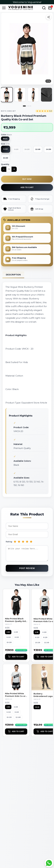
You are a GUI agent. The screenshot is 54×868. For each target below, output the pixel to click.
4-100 (16, 634)
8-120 (17, 639)
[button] (27, 49)
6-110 (6, 149)
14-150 (48, 149)
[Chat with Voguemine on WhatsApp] (49, 863)
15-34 (37, 709)
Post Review (27, 570)
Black (5, 139)
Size (7, 630)
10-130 (9, 645)
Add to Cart (16, 659)
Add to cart (27, 187)
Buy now (27, 179)
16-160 (6, 158)
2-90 (8, 634)
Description (13, 275)
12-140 (38, 149)
